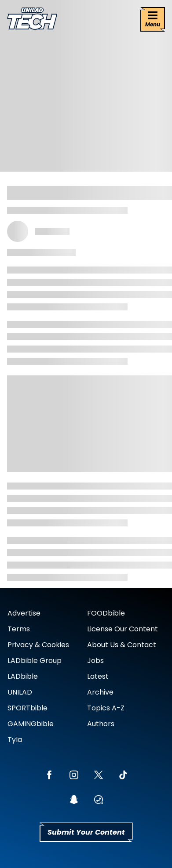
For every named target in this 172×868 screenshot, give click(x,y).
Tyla (15, 740)
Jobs (95, 661)
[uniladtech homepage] (32, 20)
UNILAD (20, 692)
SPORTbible (27, 708)
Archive (100, 692)
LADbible (23, 676)
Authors (101, 724)
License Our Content (123, 629)
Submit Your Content (86, 832)
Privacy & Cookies (38, 645)
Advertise (24, 613)
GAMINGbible (31, 724)
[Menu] (153, 19)
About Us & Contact (122, 645)
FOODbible (106, 613)
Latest (98, 676)
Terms (19, 629)
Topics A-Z (106, 708)
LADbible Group (35, 661)
